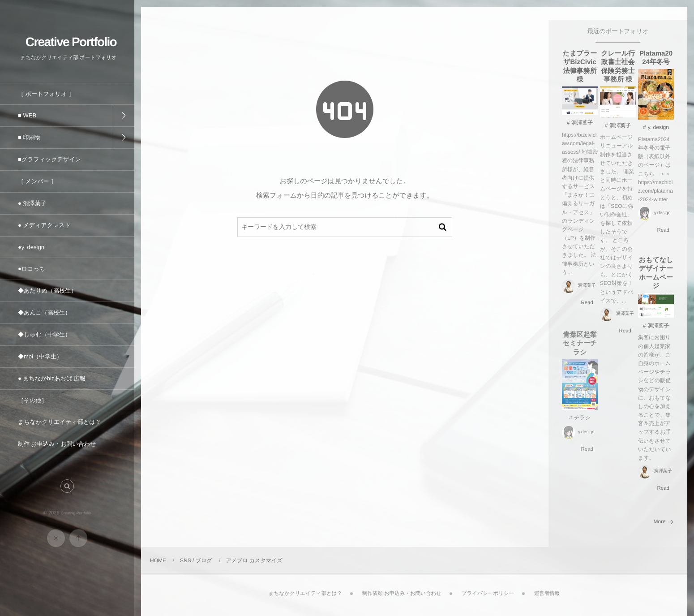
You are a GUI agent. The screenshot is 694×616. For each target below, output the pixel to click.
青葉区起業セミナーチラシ (580, 347)
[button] (67, 489)
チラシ (582, 421)
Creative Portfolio (71, 41)
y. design (658, 128)
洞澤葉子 (582, 123)
